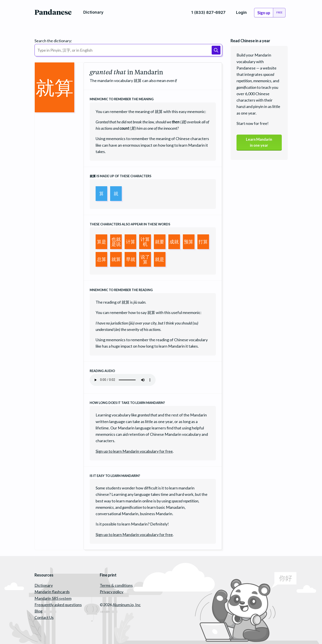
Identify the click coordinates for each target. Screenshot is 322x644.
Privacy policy (112, 592)
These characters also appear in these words (130, 224)
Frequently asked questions (58, 605)
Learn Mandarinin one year (259, 143)
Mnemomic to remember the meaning (122, 99)
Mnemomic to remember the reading (121, 290)
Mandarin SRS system (53, 598)
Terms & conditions (116, 585)
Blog (38, 611)
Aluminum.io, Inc (127, 605)
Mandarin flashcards (52, 592)
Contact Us (44, 617)
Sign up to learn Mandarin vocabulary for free (134, 451)
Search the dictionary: (53, 41)
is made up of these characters (120, 176)
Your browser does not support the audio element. (123, 380)
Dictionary (44, 585)
